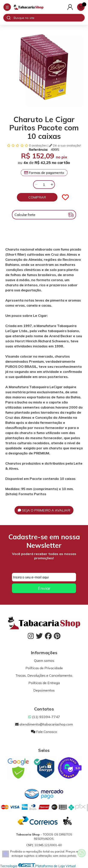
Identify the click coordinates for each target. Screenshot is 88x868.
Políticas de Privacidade (44, 668)
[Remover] (36, 185)
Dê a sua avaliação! (65, 145)
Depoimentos (44, 690)
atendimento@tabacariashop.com (44, 724)
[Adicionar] (52, 185)
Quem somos (44, 661)
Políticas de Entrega (44, 683)
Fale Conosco (44, 732)
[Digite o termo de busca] (49, 18)
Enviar (44, 588)
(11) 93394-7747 (44, 717)
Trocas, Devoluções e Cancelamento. (44, 675)
